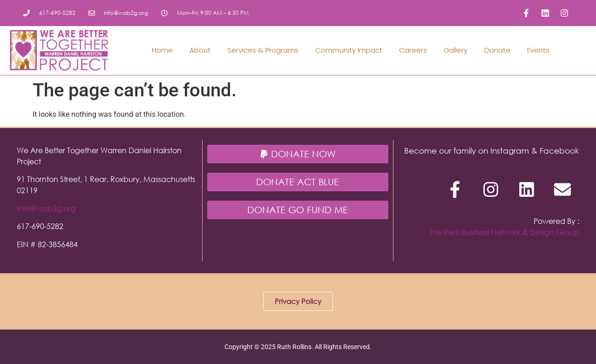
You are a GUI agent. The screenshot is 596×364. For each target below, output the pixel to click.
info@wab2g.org (46, 208)
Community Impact (349, 50)
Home (162, 50)
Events (538, 50)
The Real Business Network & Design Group (504, 232)
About (200, 50)
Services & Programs (263, 50)
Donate (497, 50)
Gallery (456, 50)
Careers (413, 50)
